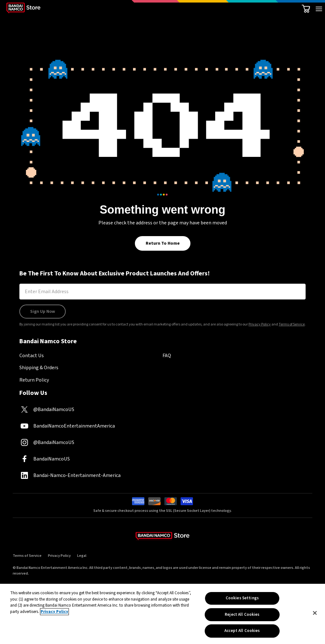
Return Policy (34, 380)
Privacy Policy (260, 324)
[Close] (315, 614)
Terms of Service (292, 324)
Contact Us (32, 356)
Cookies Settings (242, 599)
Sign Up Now (43, 312)
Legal (82, 556)
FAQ (167, 356)
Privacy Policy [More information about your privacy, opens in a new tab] (54, 613)
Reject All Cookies (242, 615)
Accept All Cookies (242, 632)
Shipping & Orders (39, 368)
